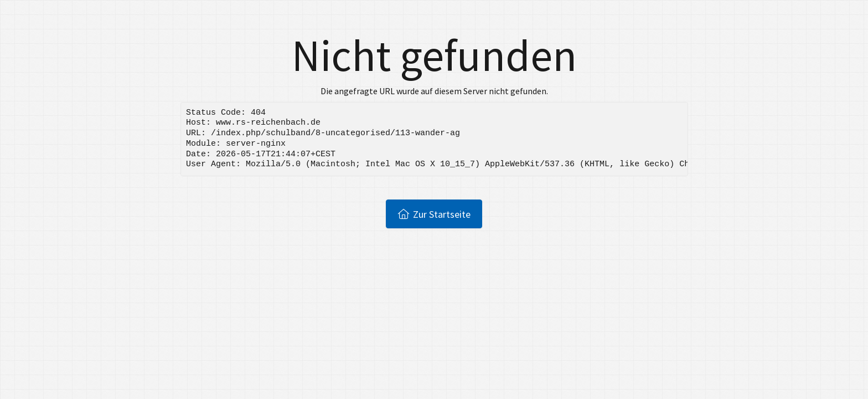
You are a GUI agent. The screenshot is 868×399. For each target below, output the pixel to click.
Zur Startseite (434, 214)
